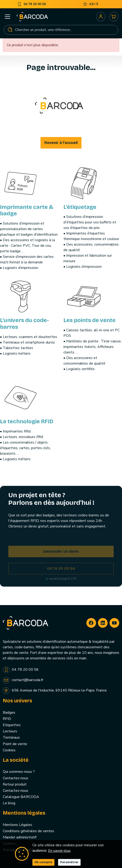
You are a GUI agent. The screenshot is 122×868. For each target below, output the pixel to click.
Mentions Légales (17, 825)
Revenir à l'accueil (61, 143)
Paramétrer (69, 862)
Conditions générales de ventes (28, 831)
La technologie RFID (27, 421)
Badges (9, 713)
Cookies (9, 750)
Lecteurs (10, 731)
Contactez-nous (16, 778)
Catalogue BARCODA (21, 797)
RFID (7, 719)
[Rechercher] (61, 30)
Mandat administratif (20, 837)
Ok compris (43, 862)
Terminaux (11, 737)
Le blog (9, 803)
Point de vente (15, 744)
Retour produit (15, 784)
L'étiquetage (80, 207)
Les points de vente (89, 320)
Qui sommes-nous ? (19, 772)
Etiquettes (12, 725)
